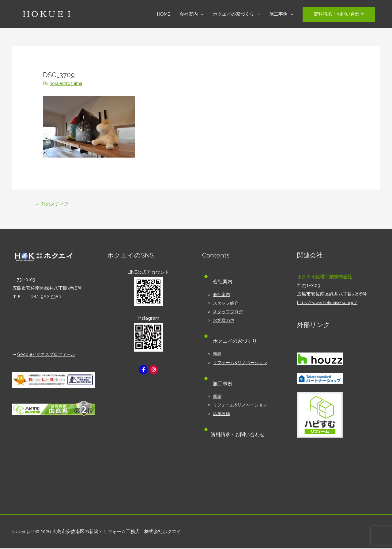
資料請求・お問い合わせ (240, 435)
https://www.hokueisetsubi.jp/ (330, 303)
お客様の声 (224, 321)
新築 (217, 355)
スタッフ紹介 (227, 304)
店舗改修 (222, 414)
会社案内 (222, 295)
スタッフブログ (229, 312)
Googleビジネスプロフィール (48, 355)
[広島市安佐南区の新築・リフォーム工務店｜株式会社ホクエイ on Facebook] (143, 370)
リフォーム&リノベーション (242, 363)
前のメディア (53, 204)
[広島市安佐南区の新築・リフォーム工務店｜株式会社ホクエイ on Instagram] (154, 370)
